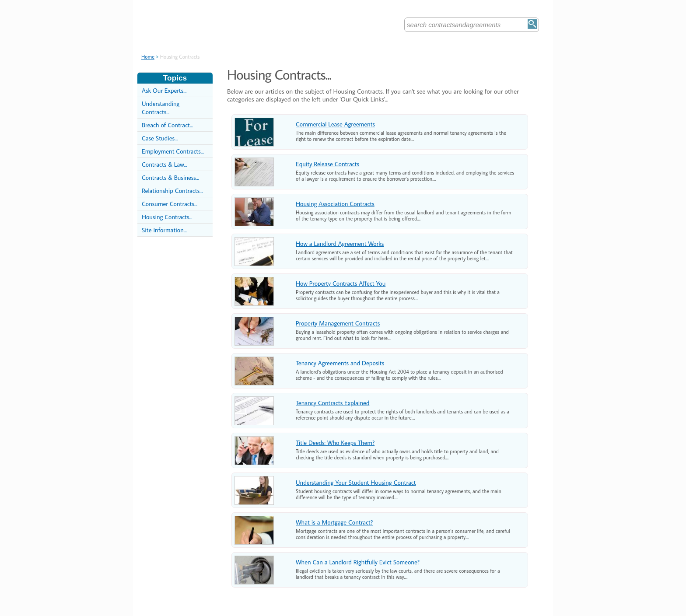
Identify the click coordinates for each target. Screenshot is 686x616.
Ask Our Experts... (164, 90)
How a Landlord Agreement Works (340, 243)
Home (148, 57)
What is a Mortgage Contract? (334, 522)
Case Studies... (160, 138)
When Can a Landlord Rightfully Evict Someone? (358, 562)
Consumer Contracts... (170, 204)
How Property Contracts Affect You (341, 283)
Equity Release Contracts (327, 164)
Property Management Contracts (338, 323)
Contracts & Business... (170, 177)
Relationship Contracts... (172, 191)
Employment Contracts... (173, 151)
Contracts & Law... (164, 164)
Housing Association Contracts (335, 204)
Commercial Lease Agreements (335, 124)
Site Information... (164, 230)
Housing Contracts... (167, 217)
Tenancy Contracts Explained (332, 403)
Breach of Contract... (167, 125)
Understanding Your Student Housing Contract (356, 482)
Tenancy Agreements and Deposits (340, 363)
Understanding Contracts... (161, 108)
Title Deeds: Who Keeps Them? (335, 443)
